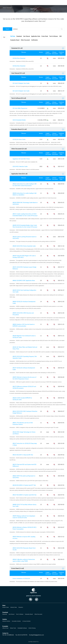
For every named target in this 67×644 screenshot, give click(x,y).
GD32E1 (5, 71)
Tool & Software (54, 36)
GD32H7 (5, 106)
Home (4, 8)
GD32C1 (5, 89)
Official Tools (5, 628)
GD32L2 (5, 46)
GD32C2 (5, 41)
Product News (6, 607)
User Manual (26, 36)
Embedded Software (22, 628)
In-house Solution (27, 621)
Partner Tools (13, 628)
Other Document (25, 40)
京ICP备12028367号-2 (33, 642)
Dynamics (21, 607)
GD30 (4, 119)
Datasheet (19, 36)
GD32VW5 (6, 110)
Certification (34, 40)
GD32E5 (5, 80)
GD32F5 (5, 67)
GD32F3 (5, 59)
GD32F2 (5, 54)
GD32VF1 (5, 84)
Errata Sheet (45, 36)
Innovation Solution (16, 621)
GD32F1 (5, 50)
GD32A (5, 97)
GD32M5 (5, 114)
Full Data (13, 36)
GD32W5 (5, 93)
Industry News (14, 607)
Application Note (36, 36)
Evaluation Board (15, 40)
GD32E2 (5, 76)
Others (4, 123)
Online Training (32, 628)
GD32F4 (5, 63)
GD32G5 (5, 101)
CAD (60, 36)
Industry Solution (6, 621)
